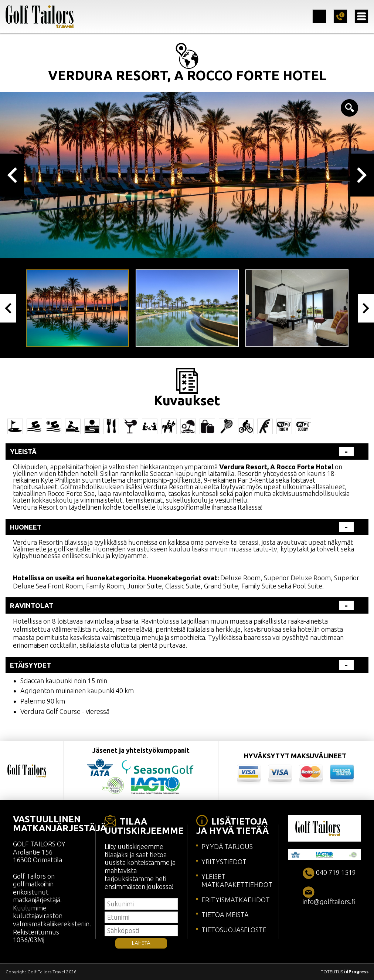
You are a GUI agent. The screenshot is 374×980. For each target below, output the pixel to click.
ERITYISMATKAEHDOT (236, 900)
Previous (12, 175)
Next (362, 175)
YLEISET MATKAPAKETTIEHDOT (237, 880)
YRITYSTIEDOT (224, 862)
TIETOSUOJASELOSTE (234, 930)
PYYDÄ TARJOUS (227, 846)
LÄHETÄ (141, 943)
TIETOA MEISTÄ (225, 914)
